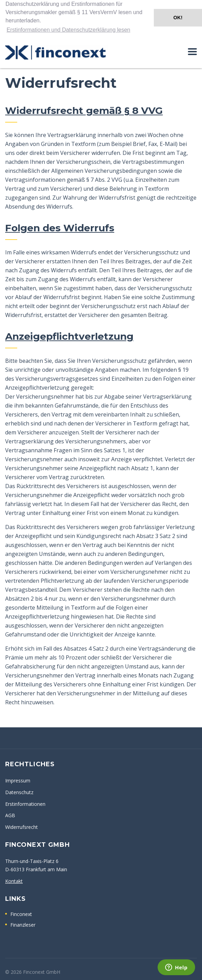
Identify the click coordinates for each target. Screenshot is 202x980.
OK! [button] (178, 18)
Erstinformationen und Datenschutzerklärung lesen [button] (68, 30)
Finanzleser (23, 925)
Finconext (21, 914)
